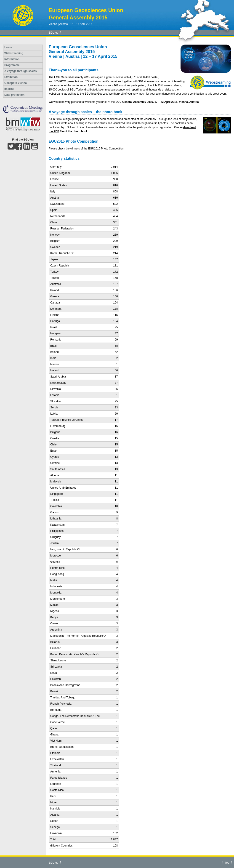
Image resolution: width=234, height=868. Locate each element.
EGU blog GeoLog (96, 94)
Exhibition (11, 77)
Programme (12, 65)
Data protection (14, 95)
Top (227, 863)
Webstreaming (14, 53)
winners (75, 149)
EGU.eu (54, 33)
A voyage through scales (21, 71)
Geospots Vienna (16, 83)
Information (12, 59)
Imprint (9, 89)
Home (8, 47)
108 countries (122, 85)
